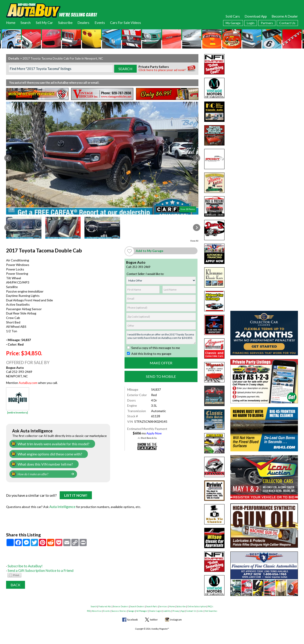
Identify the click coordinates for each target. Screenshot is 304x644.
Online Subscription (197, 605)
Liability (167, 609)
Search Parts (152, 605)
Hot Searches (211, 609)
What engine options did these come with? (48, 453)
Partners (267, 23)
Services (163, 605)
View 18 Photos (188, 209)
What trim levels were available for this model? (50, 444)
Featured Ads (105, 605)
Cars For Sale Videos (126, 23)
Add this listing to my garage (149, 354)
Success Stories (119, 609)
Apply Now (154, 433)
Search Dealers (137, 605)
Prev (8, 158)
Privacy (176, 609)
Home (11, 23)
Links (201, 609)
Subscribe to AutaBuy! (24, 563)
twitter (154, 618)
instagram (176, 618)
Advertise (97, 609)
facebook (133, 618)
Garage (131, 609)
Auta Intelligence (62, 504)
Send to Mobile (161, 376)
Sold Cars (233, 16)
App (183, 609)
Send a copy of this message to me (153, 348)
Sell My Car (44, 23)
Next (197, 158)
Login (251, 23)
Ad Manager (142, 609)
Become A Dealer (285, 16)
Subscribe (65, 23)
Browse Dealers (121, 605)
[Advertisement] (264, 82)
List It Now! (76, 494)
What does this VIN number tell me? (43, 463)
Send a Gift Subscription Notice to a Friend (38, 567)
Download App (256, 16)
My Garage (233, 23)
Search (26, 23)
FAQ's (210, 605)
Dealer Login (155, 609)
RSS (88, 609)
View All (194, 241)
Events (100, 23)
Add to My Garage (150, 251)
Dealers (83, 23)
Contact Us (287, 23)
